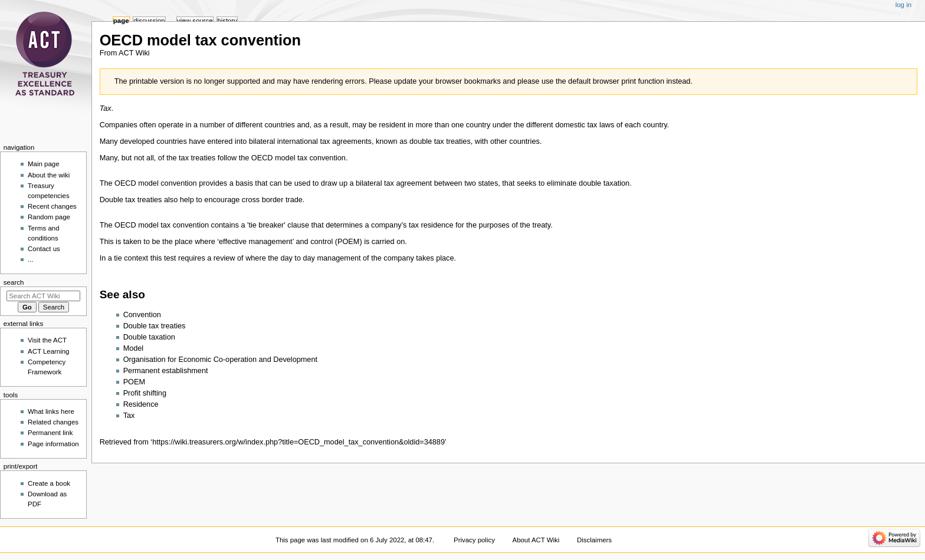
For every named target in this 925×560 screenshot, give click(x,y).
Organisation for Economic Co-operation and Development (220, 360)
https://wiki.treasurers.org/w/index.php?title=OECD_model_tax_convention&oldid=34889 (299, 442)
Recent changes (52, 206)
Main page (44, 164)
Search (14, 282)
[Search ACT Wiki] (43, 296)
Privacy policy (474, 540)
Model (134, 348)
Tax (129, 416)
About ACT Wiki (536, 540)
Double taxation (149, 337)
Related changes (53, 422)
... (31, 259)
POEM (134, 382)
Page (121, 21)
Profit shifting (145, 393)
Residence (141, 404)
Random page (49, 217)
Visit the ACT (47, 340)
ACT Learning (48, 351)
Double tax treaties (155, 326)
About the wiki (49, 175)
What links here (51, 411)
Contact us (44, 249)
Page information (53, 444)
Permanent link (50, 433)
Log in (903, 5)
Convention (142, 315)
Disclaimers (594, 540)
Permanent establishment (166, 371)
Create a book (49, 483)
